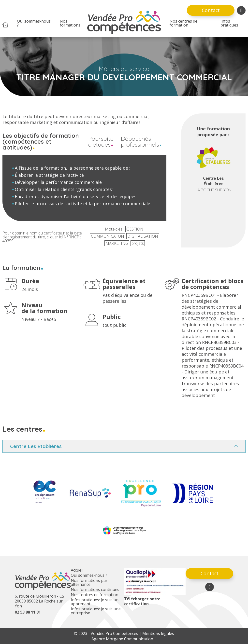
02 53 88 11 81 (28, 612)
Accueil (77, 570)
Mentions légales (158, 633)
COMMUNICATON (108, 236)
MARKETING (117, 243)
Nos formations (70, 23)
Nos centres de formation (183, 23)
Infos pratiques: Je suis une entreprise (96, 611)
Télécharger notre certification (142, 601)
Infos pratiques (229, 23)
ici (61, 237)
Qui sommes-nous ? (34, 23)
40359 (8, 241)
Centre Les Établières (36, 446)
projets (138, 243)
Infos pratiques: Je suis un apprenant (95, 602)
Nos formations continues (95, 589)
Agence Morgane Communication (124, 639)
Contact (211, 10)
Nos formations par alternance (89, 582)
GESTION (135, 229)
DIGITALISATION (143, 236)
